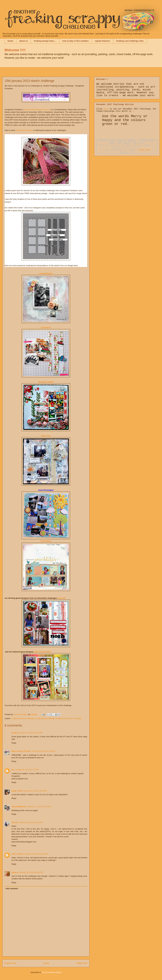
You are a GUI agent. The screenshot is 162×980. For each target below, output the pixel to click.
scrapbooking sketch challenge (69, 718)
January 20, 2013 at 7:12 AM (27, 770)
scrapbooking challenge (45, 718)
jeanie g (15, 872)
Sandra (15, 733)
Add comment (12, 889)
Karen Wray (46, 541)
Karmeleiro (46, 328)
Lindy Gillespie (46, 273)
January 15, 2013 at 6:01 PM (30, 733)
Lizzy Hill (61, 598)
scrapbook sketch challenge (23, 718)
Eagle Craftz (17, 791)
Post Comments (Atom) (52, 972)
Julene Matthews (19, 807)
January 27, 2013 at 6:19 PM (39, 807)
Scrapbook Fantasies (24, 130)
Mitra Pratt (46, 436)
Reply (14, 743)
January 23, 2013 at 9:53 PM (35, 791)
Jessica (15, 822)
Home (10, 41)
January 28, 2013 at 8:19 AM (31, 822)
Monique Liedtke (46, 382)
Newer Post (10, 963)
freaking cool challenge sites (130, 41)
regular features (102, 41)
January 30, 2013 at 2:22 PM (36, 854)
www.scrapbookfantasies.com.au (37, 110)
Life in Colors (17, 854)
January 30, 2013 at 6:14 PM (31, 872)
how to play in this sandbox (76, 41)
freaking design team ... (45, 41)
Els (13, 770)
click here (144, 150)
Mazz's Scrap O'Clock (21, 751)
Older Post (82, 963)
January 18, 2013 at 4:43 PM (43, 751)
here (106, 109)
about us (24, 41)
